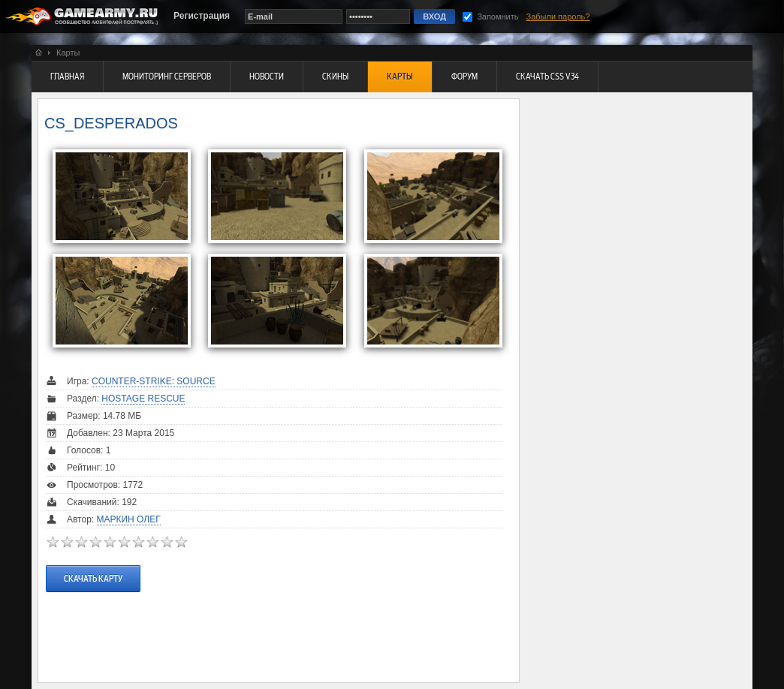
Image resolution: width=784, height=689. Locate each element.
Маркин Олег (129, 519)
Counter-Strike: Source (154, 381)
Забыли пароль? (558, 17)
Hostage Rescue (143, 399)
